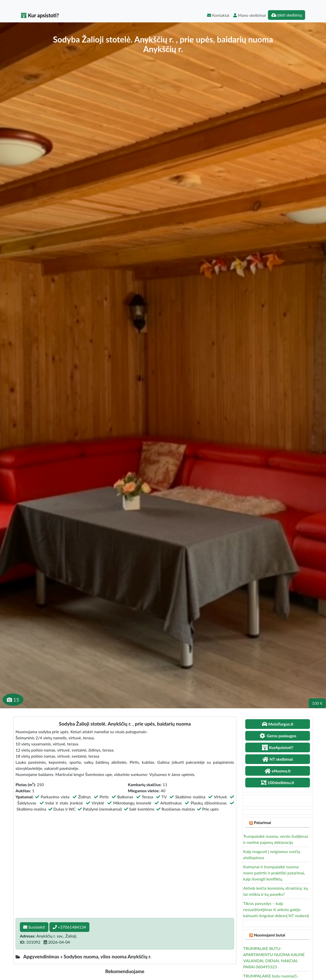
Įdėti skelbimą (287, 15)
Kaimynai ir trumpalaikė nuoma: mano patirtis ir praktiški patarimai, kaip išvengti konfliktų (274, 873)
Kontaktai (218, 15)
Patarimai (262, 822)
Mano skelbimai (249, 15)
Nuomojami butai (270, 935)
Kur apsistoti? (40, 15)
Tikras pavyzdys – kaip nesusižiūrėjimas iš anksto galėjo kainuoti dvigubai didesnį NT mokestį (276, 909)
